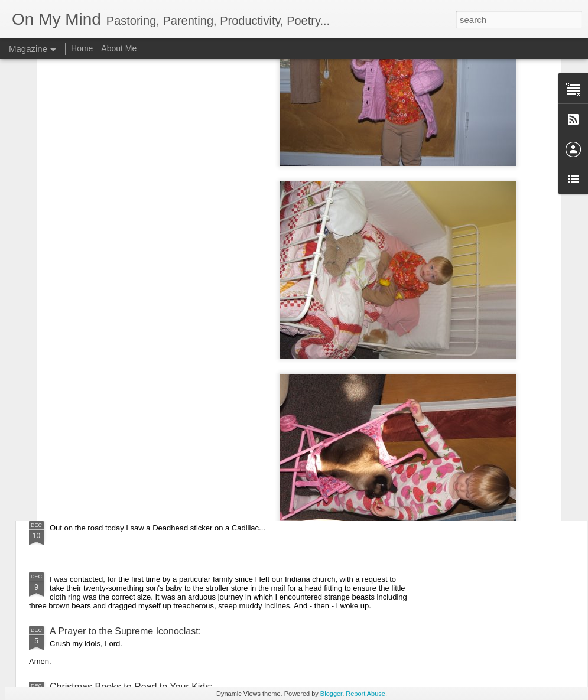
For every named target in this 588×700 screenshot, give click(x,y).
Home (82, 48)
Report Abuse (366, 694)
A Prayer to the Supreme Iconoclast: (125, 631)
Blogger (331, 694)
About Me (119, 48)
